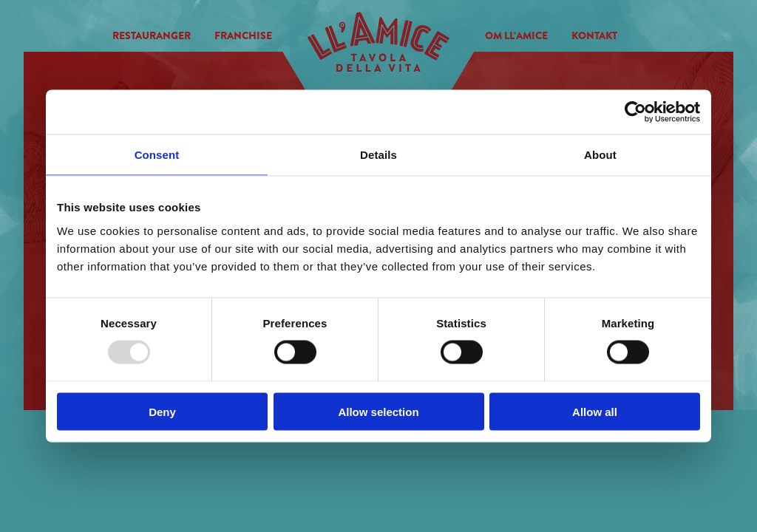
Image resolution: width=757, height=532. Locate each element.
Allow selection (378, 411)
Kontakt (594, 35)
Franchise (243, 35)
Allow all (595, 411)
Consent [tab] (157, 155)
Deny (162, 411)
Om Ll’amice (516, 35)
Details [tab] (378, 155)
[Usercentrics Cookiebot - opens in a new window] (635, 112)
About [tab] (600, 155)
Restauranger (152, 35)
